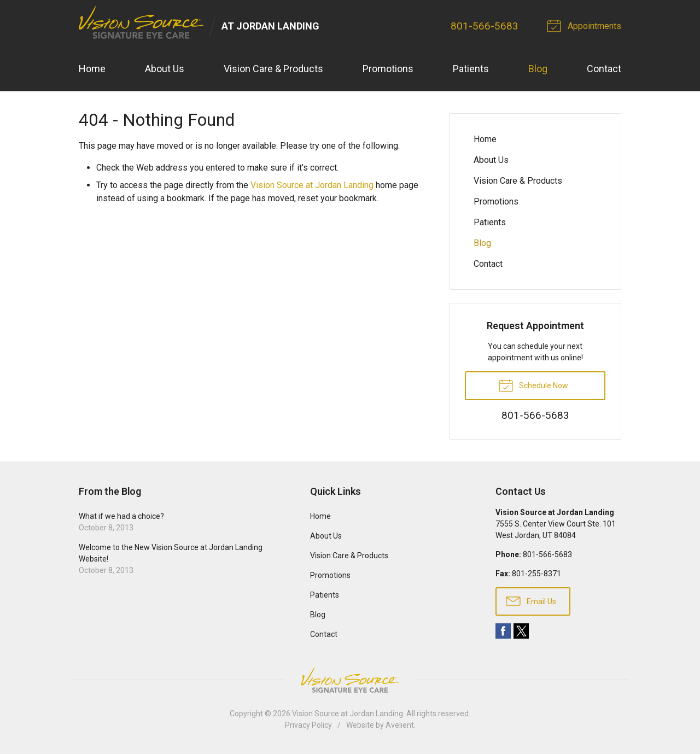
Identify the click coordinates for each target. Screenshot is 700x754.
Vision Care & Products (273, 69)
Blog (538, 69)
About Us (165, 69)
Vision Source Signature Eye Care (350, 680)
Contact (604, 69)
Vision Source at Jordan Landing (312, 185)
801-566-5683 (485, 26)
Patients (471, 69)
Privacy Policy (308, 725)
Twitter (521, 631)
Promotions (388, 69)
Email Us (531, 600)
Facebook (503, 631)
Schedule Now (533, 385)
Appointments (586, 25)
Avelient (400, 725)
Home (92, 69)
